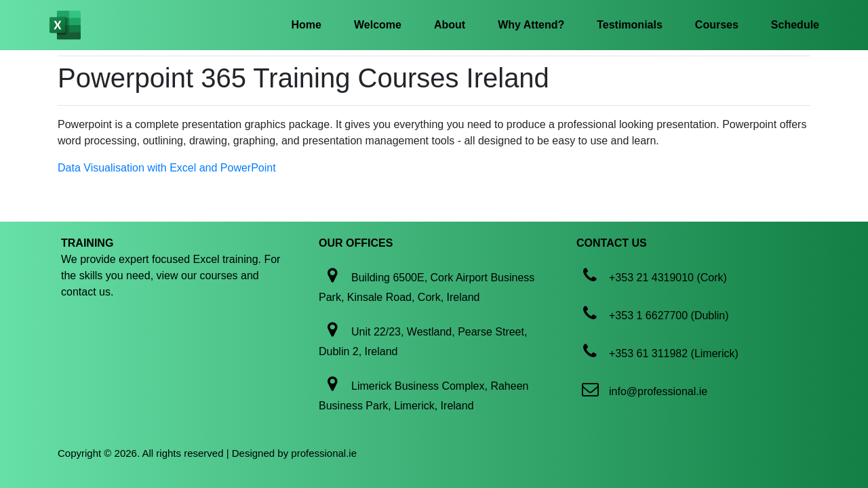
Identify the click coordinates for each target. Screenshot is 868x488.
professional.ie (324, 453)
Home (307, 25)
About (450, 25)
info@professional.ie (658, 391)
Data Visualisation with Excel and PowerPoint (167, 168)
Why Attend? (531, 25)
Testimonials (630, 25)
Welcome (378, 25)
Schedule (795, 25)
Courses (717, 25)
